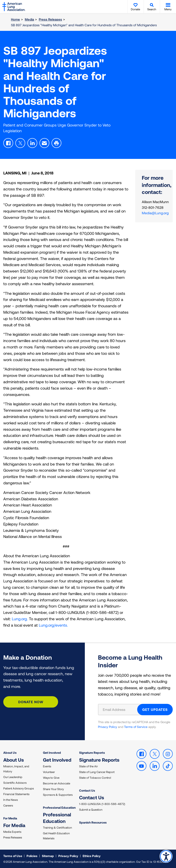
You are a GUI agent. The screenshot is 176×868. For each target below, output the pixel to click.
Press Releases (50, 19)
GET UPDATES (155, 709)
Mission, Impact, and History (16, 769)
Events (47, 766)
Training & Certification (57, 828)
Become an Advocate (57, 783)
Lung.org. (20, 619)
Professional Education (59, 807)
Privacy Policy (108, 727)
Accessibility (166, 856)
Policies (32, 856)
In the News (11, 800)
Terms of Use (13, 856)
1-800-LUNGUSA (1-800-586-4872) (102, 804)
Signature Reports (92, 753)
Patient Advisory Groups (19, 788)
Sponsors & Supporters (58, 795)
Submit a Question (91, 810)
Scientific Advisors (15, 783)
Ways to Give (51, 778)
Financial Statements (16, 794)
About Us (10, 753)
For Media (10, 818)
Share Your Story (53, 789)
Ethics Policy (92, 856)
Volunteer (49, 772)
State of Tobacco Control (95, 778)
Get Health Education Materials (56, 836)
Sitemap (48, 856)
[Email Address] (120, 710)
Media (29, 19)
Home (15, 19)
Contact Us (87, 790)
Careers (8, 805)
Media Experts (12, 832)
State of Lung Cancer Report (97, 772)
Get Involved (52, 753)
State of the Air (88, 766)
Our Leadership (13, 777)
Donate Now (31, 702)
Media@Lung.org (155, 213)
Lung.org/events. (53, 625)
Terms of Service (136, 727)
